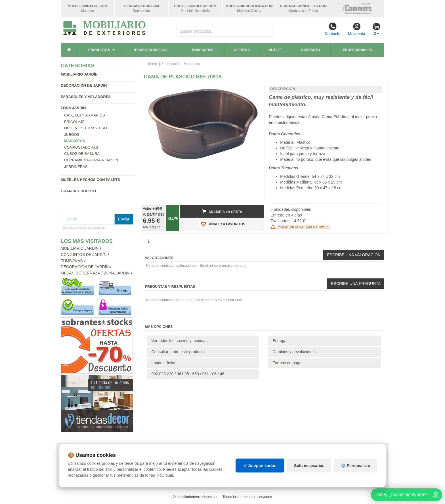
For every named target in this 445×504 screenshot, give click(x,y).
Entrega (279, 341)
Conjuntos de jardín (84, 255)
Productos (99, 50)
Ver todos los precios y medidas (180, 341)
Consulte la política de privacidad (84, 228)
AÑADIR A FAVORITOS (222, 224)
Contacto (332, 29)
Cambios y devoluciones (294, 352)
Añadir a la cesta (222, 212)
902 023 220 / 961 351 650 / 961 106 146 (188, 374)
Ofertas (242, 50)
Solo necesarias (309, 466)
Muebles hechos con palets (90, 180)
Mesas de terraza (80, 273)
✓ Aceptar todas (260, 466)
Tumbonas (72, 261)
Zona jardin (73, 108)
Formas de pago (287, 363)
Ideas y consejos (151, 50)
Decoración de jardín (84, 85)
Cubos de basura (82, 154)
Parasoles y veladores (86, 97)
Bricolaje (74, 122)
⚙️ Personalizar (356, 466)
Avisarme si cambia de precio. (301, 226)
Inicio (153, 64)
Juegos (72, 135)
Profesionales (357, 50)
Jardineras (76, 167)
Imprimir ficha (163, 363)
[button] (255, 90)
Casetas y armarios (85, 115)
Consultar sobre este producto (178, 352)
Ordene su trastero (86, 128)
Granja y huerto (78, 191)
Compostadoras (81, 147)
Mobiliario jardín (79, 74)
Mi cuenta (357, 29)
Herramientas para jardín (91, 160)
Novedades (203, 50)
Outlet (275, 50)
